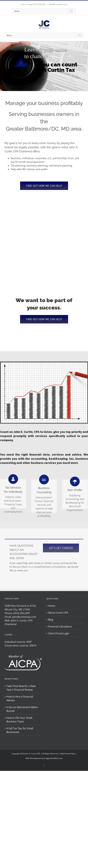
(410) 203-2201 (40, 4)
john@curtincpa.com (24, 617)
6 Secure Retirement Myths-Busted (22, 709)
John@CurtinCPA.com (58, 4)
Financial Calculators (60, 626)
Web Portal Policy (68, 754)
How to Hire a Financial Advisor (20, 698)
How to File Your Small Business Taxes (19, 720)
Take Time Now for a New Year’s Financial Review (21, 688)
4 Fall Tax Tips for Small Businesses (20, 730)
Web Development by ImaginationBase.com (44, 758)
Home (52, 606)
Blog (51, 620)
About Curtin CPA (58, 613)
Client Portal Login (59, 633)
